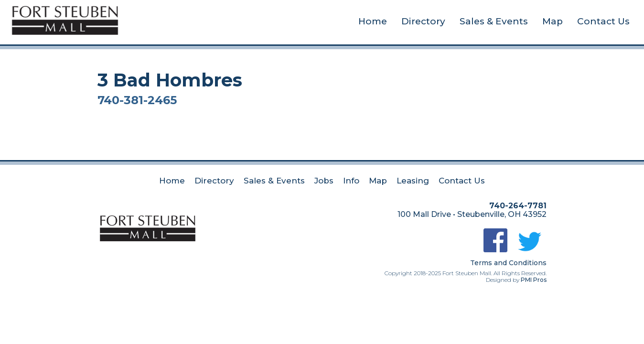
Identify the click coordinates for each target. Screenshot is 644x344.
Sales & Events (494, 21)
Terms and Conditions (508, 263)
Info (351, 181)
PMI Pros (534, 280)
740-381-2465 (137, 100)
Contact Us (603, 21)
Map (553, 21)
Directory (423, 21)
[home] (65, 19)
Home (373, 21)
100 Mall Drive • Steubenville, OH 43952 (472, 214)
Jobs (324, 181)
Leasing (413, 181)
